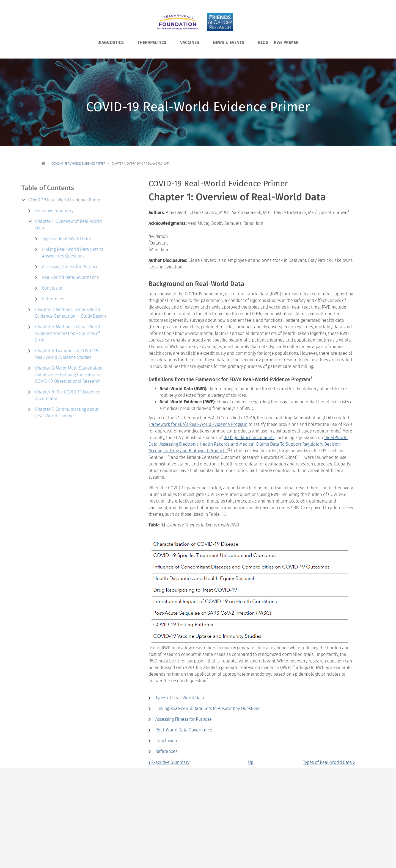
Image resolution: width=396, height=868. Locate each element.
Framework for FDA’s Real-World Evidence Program (198, 424)
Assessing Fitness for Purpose (184, 719)
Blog (263, 42)
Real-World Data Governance (184, 730)
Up (251, 762)
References (166, 751)
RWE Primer (286, 42)
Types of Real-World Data (180, 698)
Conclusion (166, 741)
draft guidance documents (249, 438)
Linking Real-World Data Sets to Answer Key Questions (208, 708)
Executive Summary (169, 762)
